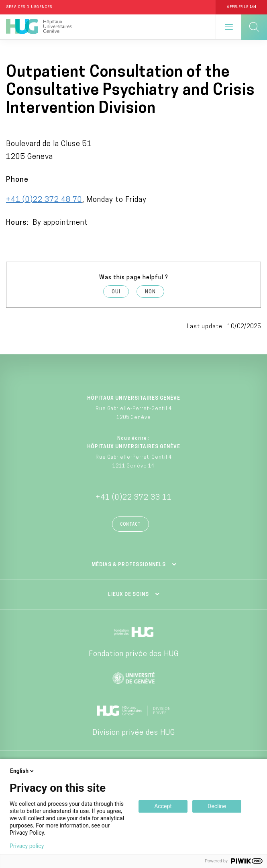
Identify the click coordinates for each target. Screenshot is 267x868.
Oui (116, 292)
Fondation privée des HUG (134, 654)
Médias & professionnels (129, 565)
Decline (217, 806)
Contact (130, 525)
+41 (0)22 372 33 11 (134, 498)
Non (150, 292)
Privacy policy (27, 846)
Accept (163, 806)
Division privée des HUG (134, 733)
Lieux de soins (128, 595)
